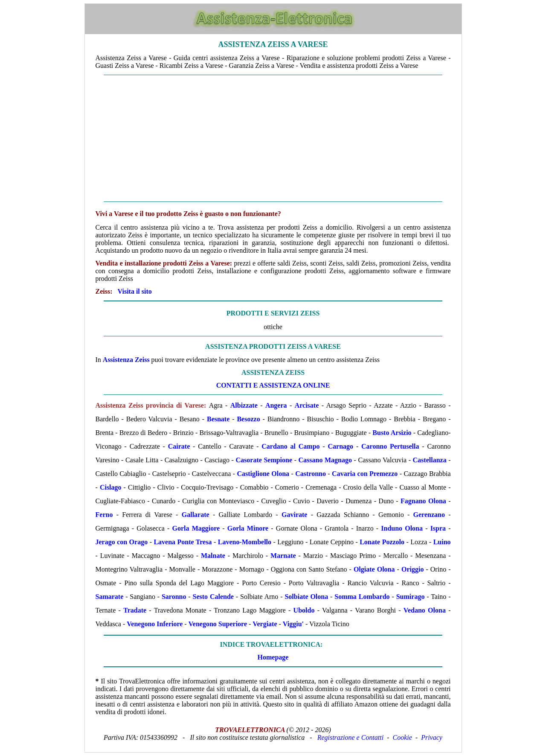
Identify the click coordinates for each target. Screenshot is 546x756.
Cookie (402, 737)
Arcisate (307, 405)
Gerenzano (429, 515)
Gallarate (196, 515)
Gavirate (294, 515)
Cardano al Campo (290, 446)
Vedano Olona (425, 610)
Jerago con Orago (122, 542)
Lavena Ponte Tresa (183, 542)
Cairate (179, 446)
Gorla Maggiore (196, 528)
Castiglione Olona (263, 474)
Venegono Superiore (218, 624)
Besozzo (248, 419)
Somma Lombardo (362, 597)
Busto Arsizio (392, 433)
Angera (276, 405)
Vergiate (265, 624)
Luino (442, 542)
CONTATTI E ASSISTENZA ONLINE (273, 385)
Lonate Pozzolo (382, 542)
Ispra (438, 528)
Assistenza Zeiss (126, 360)
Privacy (432, 737)
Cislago (111, 487)
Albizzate (244, 405)
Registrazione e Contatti (351, 737)
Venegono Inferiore (155, 624)
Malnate (213, 556)
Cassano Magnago (325, 460)
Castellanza (430, 460)
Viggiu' (293, 624)
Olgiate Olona (374, 569)
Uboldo (304, 610)
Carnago (341, 446)
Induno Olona (402, 528)
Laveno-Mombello (245, 542)
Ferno (104, 515)
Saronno (174, 597)
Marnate (283, 556)
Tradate (135, 610)
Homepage (273, 657)
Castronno (311, 474)
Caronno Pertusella (390, 446)
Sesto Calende (213, 597)
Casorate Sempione (264, 460)
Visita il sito (135, 291)
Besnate (218, 419)
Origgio (412, 569)
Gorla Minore (248, 528)
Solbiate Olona (306, 597)
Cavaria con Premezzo (365, 474)
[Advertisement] (273, 138)
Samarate (110, 597)
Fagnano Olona (423, 501)
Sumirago (411, 597)
